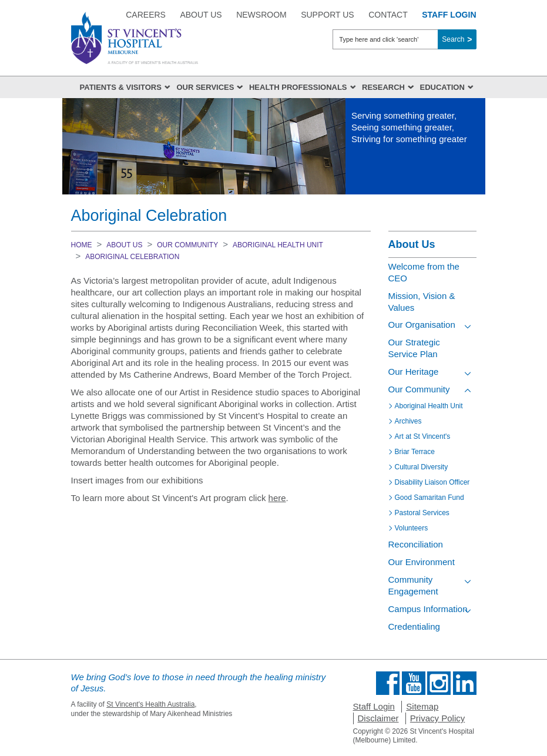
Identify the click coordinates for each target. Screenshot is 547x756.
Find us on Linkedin (465, 683)
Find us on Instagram (439, 683)
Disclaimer (378, 718)
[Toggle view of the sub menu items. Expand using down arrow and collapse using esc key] (468, 327)
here (277, 498)
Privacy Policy (437, 718)
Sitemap (422, 706)
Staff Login (374, 706)
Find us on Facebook (388, 683)
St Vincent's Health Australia (150, 704)
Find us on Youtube (414, 683)
